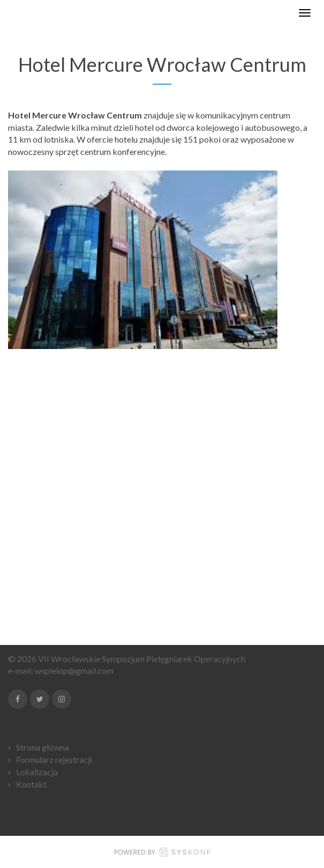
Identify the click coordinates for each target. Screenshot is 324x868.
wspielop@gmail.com (74, 670)
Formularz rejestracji (54, 759)
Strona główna (43, 747)
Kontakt (31, 784)
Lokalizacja (37, 772)
